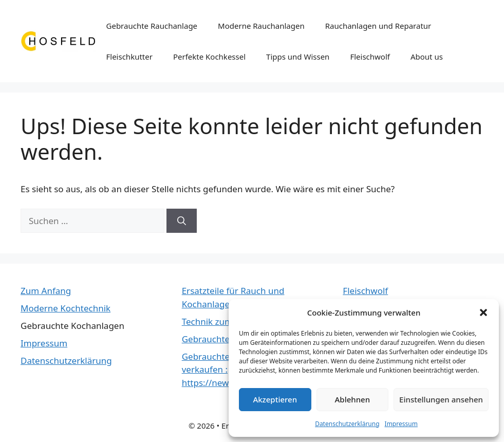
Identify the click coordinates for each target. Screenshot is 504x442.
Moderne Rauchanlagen (261, 26)
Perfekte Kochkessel (209, 57)
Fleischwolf (370, 57)
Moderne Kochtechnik (66, 308)
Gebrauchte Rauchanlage (152, 26)
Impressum (401, 424)
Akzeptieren (275, 399)
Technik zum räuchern (227, 321)
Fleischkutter (129, 57)
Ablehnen (353, 399)
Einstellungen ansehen (441, 399)
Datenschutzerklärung (347, 424)
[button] (483, 312)
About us (427, 57)
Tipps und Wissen (298, 57)
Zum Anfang (46, 291)
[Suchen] (182, 221)
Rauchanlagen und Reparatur (378, 26)
